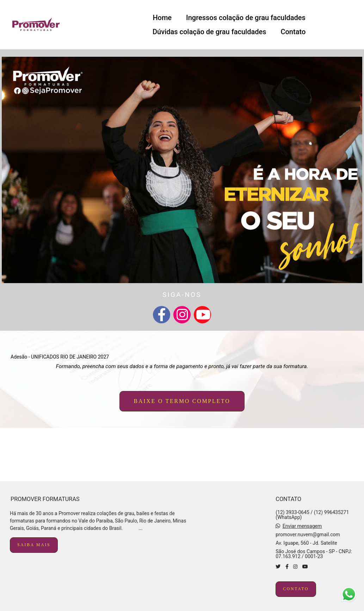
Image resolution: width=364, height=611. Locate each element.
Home (162, 18)
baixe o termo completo (182, 401)
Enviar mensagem (302, 526)
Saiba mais (34, 545)
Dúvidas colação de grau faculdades (209, 32)
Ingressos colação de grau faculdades (246, 18)
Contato (293, 32)
